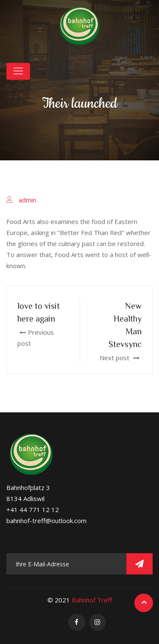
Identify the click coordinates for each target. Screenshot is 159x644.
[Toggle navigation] (18, 71)
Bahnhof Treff (92, 600)
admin (27, 200)
